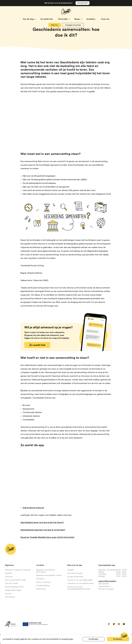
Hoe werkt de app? (75, 573)
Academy (91, 19)
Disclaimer (40, 579)
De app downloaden (75, 577)
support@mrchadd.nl (107, 581)
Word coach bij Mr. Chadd (15, 580)
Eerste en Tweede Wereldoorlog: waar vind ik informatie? (47, 537)
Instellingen (93, 639)
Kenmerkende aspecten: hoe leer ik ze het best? (43, 530)
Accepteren (118, 639)
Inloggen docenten (73, 25)
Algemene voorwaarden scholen (49, 575)
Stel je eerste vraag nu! (33, 508)
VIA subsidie (10, 597)
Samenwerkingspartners (14, 587)
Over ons (105, 19)
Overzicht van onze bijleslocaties (80, 583)
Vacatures (9, 577)
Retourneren (41, 589)
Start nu (55, 25)
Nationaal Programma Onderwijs (18, 570)
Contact (8, 594)
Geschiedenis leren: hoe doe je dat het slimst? (42, 522)
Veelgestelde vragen (13, 590)
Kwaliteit (9, 573)
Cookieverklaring (43, 586)
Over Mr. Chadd (11, 583)
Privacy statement (43, 582)
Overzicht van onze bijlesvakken (80, 580)
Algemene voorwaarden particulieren (46, 571)
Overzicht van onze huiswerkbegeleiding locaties (79, 588)
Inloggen (71, 570)
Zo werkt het (47, 19)
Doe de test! (83, 3)
